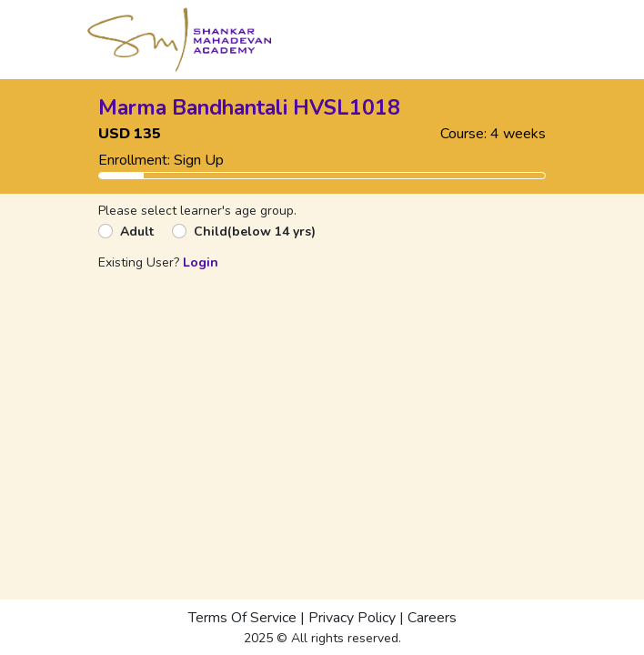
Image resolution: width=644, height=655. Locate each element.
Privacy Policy (352, 618)
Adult (137, 232)
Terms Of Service (242, 618)
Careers (432, 618)
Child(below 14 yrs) (255, 232)
